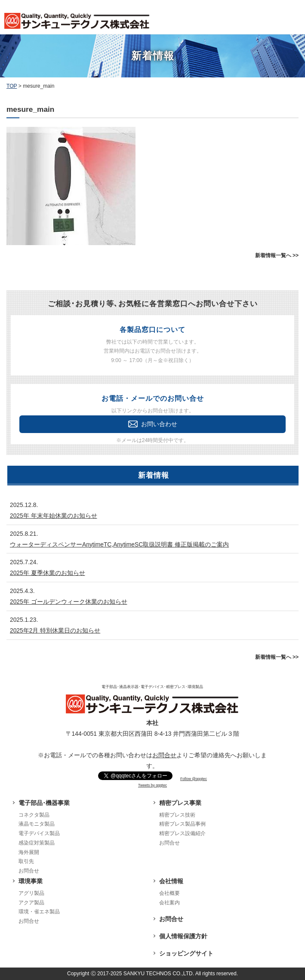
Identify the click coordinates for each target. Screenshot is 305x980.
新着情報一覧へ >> (277, 255)
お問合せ (164, 755)
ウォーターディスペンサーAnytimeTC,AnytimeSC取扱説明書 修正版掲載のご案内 (119, 544)
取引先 (26, 861)
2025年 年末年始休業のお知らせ (54, 516)
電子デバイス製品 (39, 833)
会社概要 (169, 893)
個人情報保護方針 (183, 936)
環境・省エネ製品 (39, 912)
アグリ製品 (31, 893)
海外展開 (29, 852)
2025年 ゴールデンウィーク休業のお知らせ (69, 602)
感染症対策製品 (37, 843)
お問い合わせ (153, 424)
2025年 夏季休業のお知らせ (48, 573)
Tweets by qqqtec (152, 785)
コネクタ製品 (34, 815)
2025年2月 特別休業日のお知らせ (55, 630)
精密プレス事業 (180, 803)
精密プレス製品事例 (182, 824)
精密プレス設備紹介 (182, 833)
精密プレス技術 (177, 815)
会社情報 (171, 881)
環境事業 (31, 881)
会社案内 (169, 903)
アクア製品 (31, 903)
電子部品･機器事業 (44, 803)
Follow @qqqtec (194, 779)
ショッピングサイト (186, 953)
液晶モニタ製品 (37, 824)
